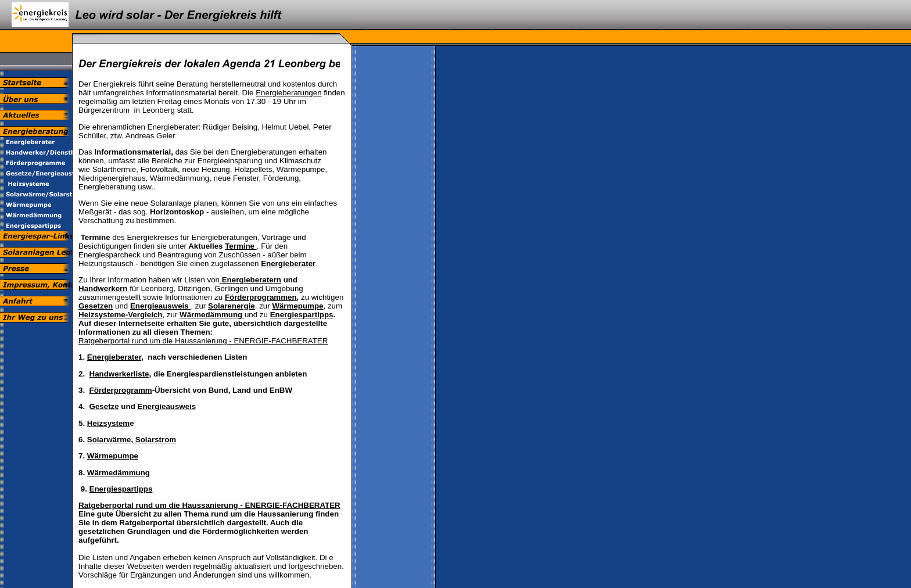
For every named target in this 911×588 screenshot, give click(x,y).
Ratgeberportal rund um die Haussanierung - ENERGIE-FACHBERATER (203, 341)
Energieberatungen (288, 93)
